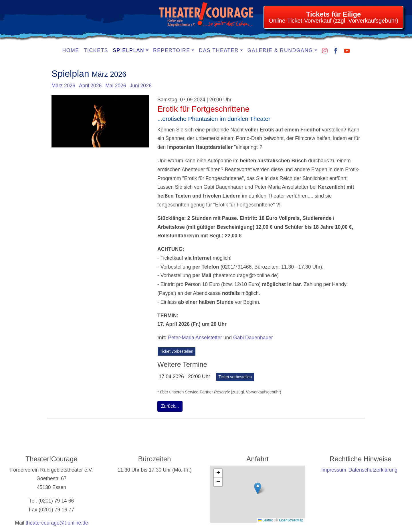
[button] (258, 488)
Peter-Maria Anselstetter (195, 338)
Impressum (334, 470)
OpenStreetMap (291, 520)
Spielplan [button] (128, 50)
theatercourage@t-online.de (57, 523)
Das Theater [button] (219, 50)
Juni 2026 (140, 86)
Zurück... (170, 406)
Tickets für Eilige (334, 14)
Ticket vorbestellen (177, 351)
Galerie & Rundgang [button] (280, 50)
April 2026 (90, 86)
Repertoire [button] (172, 50)
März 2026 (63, 86)
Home (71, 50)
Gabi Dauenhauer (253, 338)
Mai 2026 (116, 86)
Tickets (96, 50)
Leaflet (265, 520)
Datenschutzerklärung (373, 470)
